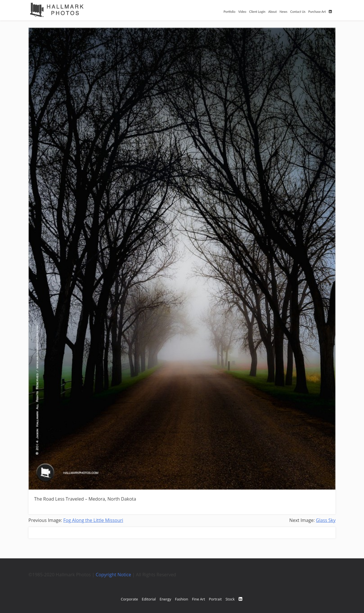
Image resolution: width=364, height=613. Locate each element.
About (272, 12)
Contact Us (298, 12)
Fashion (181, 599)
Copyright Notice (114, 575)
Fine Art (198, 599)
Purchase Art (317, 12)
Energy (165, 599)
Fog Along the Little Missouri (93, 520)
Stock (230, 599)
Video (242, 12)
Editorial (149, 599)
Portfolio (229, 12)
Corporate (130, 599)
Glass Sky (326, 520)
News (283, 12)
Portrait (215, 599)
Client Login (257, 12)
